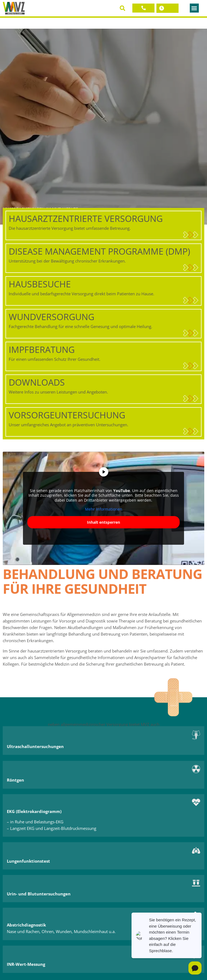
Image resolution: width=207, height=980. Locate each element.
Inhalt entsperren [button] (103, 522)
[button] (122, 8)
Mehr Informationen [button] (104, 509)
